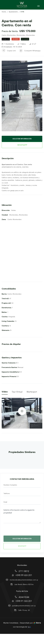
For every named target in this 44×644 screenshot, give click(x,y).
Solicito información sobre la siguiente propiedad (22, 516)
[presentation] (19, 530)
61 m (33, 44)
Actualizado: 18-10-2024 (12, 47)
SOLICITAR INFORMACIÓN (22, 139)
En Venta (16, 39)
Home (4, 12)
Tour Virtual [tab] (17, 392)
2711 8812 (24, 571)
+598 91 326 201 (24, 601)
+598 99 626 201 (24, 575)
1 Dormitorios (8, 44)
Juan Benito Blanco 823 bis (24, 584)
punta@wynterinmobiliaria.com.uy (24, 606)
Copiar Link (11, 51)
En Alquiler (25, 39)
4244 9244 (24, 597)
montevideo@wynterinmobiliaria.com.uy (24, 580)
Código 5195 (6, 39)
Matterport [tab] (32, 392)
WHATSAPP (22, 145)
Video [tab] (5, 392)
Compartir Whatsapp (32, 51)
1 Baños (22, 44)
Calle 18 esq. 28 (24, 610)
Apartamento (13, 12)
